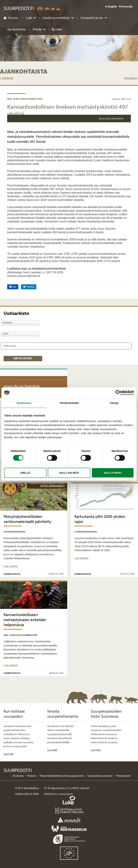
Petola (37, 29)
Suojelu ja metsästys (56, 18)
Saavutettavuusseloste (100, 776)
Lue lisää (8, 754)
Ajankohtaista (16, 29)
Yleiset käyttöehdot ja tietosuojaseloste (62, 776)
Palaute (32, 776)
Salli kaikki (113, 473)
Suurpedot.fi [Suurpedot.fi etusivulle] (19, 8)
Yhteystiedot (123, 776)
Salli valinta (69, 473)
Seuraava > (131, 78)
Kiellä (25, 473)
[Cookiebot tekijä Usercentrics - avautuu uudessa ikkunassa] (118, 393)
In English (111, 6)
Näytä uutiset (23, 358)
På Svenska (126, 6)
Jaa (14, 286)
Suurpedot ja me (92, 18)
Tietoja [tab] (114, 403)
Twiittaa (30, 286)
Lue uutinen (11, 566)
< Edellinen (7, 78)
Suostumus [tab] (24, 403)
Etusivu (13, 18)
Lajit (29, 18)
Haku (59, 29)
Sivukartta (18, 776)
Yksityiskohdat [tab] (69, 403)
